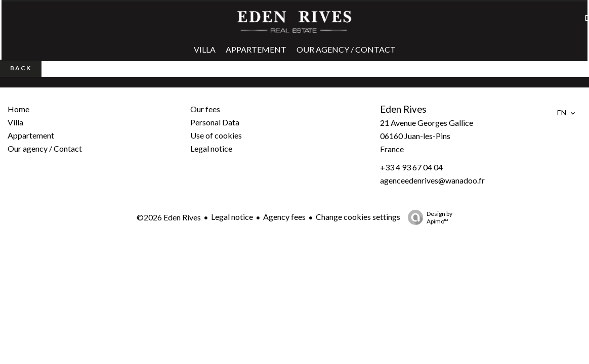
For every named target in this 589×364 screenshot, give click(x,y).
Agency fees (284, 217)
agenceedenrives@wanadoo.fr (432, 180)
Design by (428, 217)
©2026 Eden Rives (169, 217)
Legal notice (232, 217)
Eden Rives (403, 109)
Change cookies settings (358, 217)
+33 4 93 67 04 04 (411, 167)
